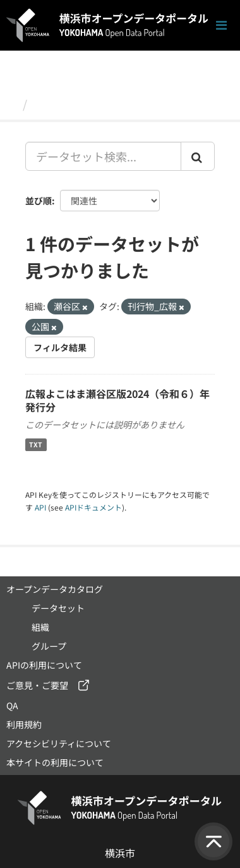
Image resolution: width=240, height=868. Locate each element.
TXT (36, 444)
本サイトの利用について (55, 762)
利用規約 (24, 724)
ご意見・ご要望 (37, 685)
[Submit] (198, 156)
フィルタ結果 (60, 347)
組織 (40, 627)
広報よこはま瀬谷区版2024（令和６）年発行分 (117, 400)
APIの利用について (44, 665)
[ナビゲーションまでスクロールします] (221, 26)
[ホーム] (12, 104)
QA (12, 705)
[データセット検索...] (103, 156)
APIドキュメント (93, 507)
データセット (67, 104)
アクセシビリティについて (59, 743)
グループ (49, 646)
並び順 (39, 201)
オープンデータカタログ (55, 589)
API (40, 507)
